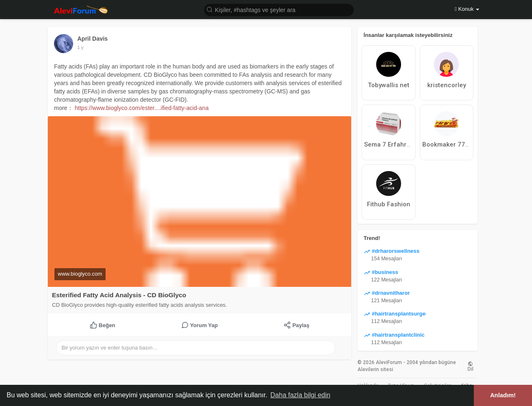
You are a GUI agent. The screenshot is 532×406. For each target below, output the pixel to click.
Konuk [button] (467, 9)
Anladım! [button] (503, 395)
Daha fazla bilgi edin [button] (300, 395)
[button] (279, 9)
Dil (470, 366)
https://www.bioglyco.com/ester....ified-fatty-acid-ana (142, 108)
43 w (82, 47)
